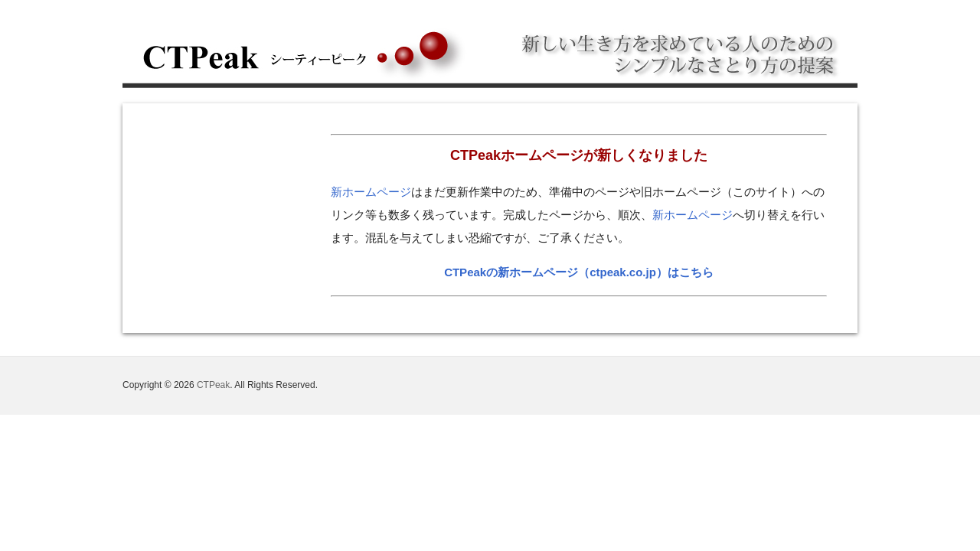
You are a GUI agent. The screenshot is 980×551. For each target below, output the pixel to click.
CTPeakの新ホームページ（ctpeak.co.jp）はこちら (579, 272)
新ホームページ (371, 192)
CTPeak (213, 385)
